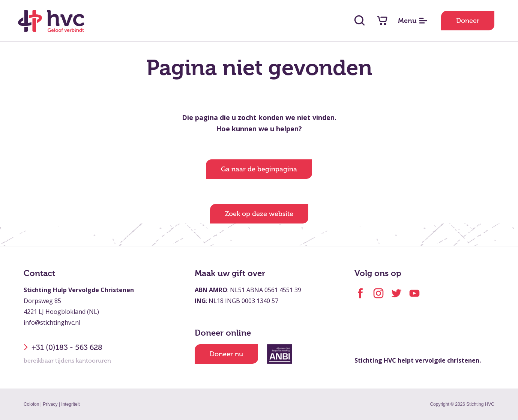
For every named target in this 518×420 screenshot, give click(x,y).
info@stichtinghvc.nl (52, 322)
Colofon (31, 404)
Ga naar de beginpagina (259, 169)
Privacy (50, 404)
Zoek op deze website (259, 214)
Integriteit (70, 404)
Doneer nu (226, 354)
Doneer (468, 21)
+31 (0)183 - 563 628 (63, 347)
